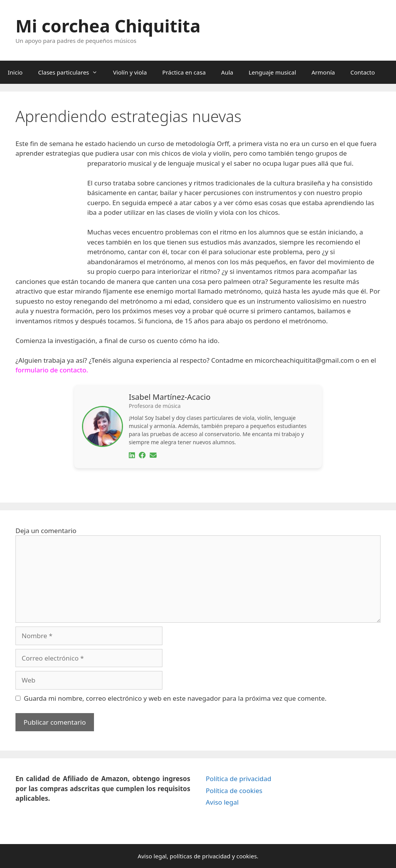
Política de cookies (234, 791)
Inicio (15, 72)
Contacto (363, 72)
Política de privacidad (238, 779)
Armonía (323, 72)
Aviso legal (222, 802)
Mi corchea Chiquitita (108, 26)
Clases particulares (72, 72)
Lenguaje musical (272, 72)
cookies (247, 856)
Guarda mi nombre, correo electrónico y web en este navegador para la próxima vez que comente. (175, 698)
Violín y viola (130, 72)
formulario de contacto (51, 370)
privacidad (216, 856)
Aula (227, 72)
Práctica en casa (184, 72)
